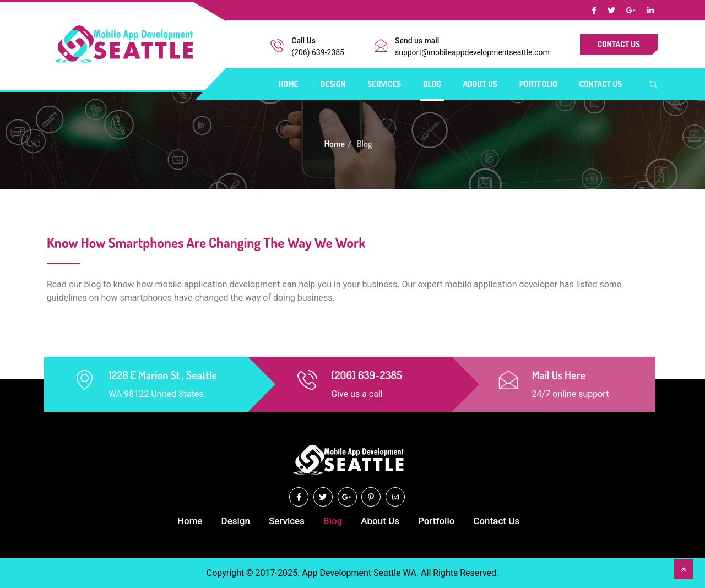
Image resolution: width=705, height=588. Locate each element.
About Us (480, 84)
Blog (432, 84)
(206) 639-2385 (318, 52)
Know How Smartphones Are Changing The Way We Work (206, 242)
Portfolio (538, 84)
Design (333, 84)
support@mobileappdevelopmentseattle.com (472, 52)
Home (288, 84)
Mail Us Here (559, 375)
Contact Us (619, 44)
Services (384, 84)
